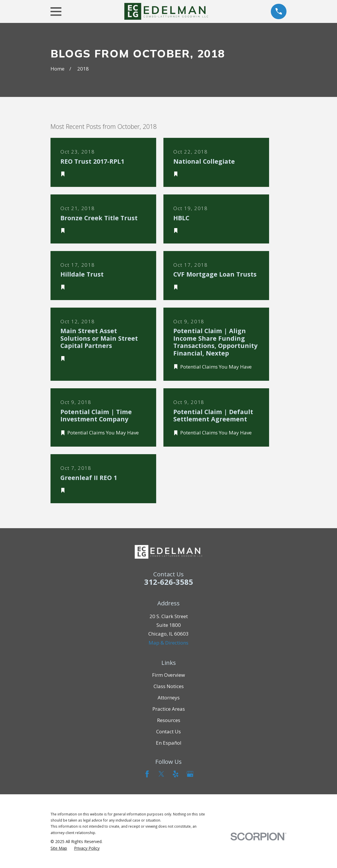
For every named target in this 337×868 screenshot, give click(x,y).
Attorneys (169, 698)
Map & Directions (168, 643)
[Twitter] (161, 774)
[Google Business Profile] (190, 774)
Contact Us (168, 731)
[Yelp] (176, 774)
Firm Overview (168, 675)
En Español (169, 743)
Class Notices (169, 686)
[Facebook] (147, 774)
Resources (169, 720)
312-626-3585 (169, 582)
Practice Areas (169, 709)
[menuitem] (59, 848)
